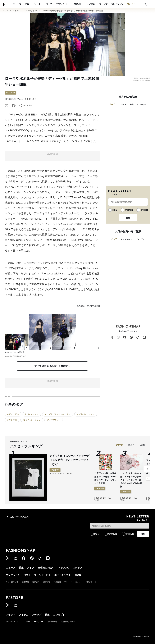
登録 (128, 218)
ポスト (27, 575)
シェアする (26, 105)
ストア (49, 4)
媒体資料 (36, 582)
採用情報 (25, 582)
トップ (5, 11)
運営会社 (47, 582)
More (132, 4)
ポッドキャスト (63, 575)
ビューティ (37, 4)
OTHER (144, 210)
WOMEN (129, 210)
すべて (112, 104)
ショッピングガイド (14, 622)
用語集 (78, 575)
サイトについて (12, 582)
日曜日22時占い (46, 568)
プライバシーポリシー (73, 582)
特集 (27, 4)
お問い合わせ (91, 582)
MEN (115, 210)
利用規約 (57, 582)
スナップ (103, 4)
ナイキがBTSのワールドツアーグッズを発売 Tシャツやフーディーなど (69, 460)
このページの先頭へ (17, 517)
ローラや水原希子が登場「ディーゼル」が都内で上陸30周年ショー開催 (72, 11)
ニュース (17, 4)
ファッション (31, 11)
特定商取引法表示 (68, 622)
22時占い (78, 4)
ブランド (11, 615)
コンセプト (59, 615)
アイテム (24, 615)
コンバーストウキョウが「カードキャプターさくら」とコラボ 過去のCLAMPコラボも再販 (131, 480)
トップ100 (91, 4)
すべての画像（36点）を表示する (52, 366)
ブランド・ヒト (63, 4)
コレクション (117, 4)
